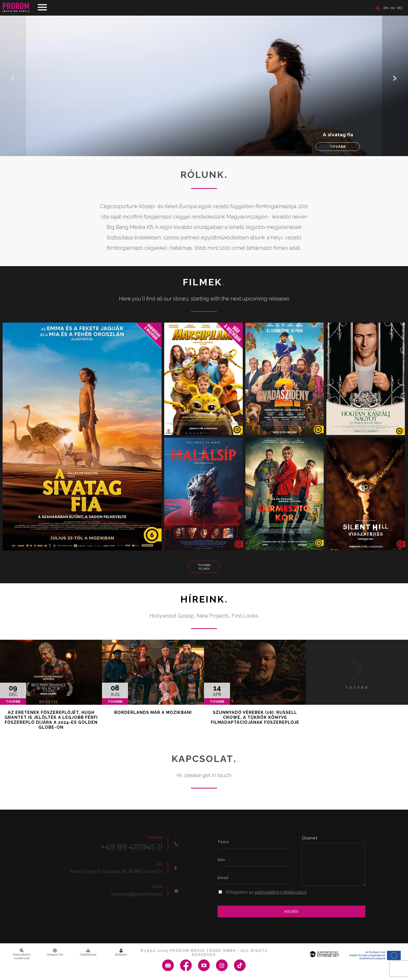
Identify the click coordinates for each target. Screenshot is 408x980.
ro (400, 8)
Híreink (204, 599)
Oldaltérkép (88, 952)
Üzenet (310, 838)
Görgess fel (55, 952)
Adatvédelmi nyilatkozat (22, 954)
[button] (395, 78)
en (386, 8)
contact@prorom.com (137, 894)
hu (393, 8)
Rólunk (204, 175)
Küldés (291, 911)
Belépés (121, 952)
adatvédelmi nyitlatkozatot (281, 892)
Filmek (204, 282)
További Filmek (204, 567)
